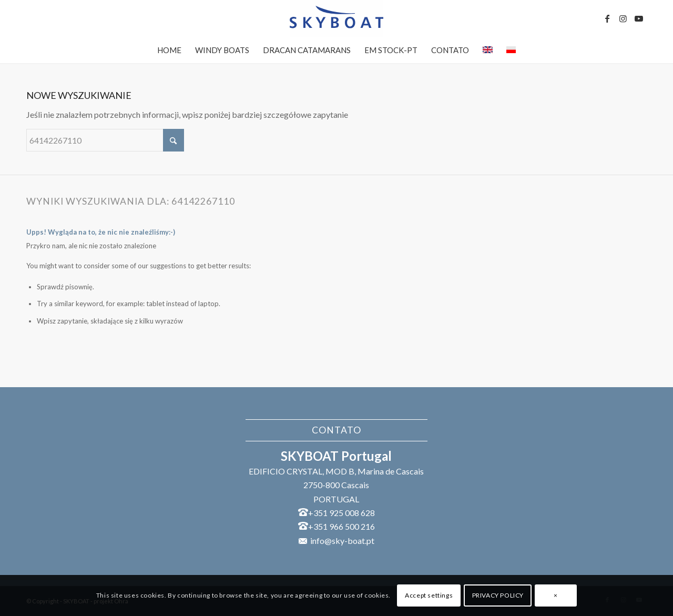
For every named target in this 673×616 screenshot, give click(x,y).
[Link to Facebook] (607, 18)
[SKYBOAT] (336, 18)
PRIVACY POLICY (498, 595)
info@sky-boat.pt (342, 541)
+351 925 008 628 (341, 513)
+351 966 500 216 (341, 526)
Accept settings (429, 595)
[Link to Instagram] (623, 18)
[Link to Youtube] (639, 18)
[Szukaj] (105, 140)
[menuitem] (169, 50)
